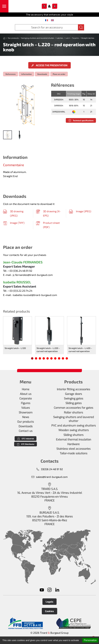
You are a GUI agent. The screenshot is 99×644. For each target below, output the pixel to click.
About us (26, 394)
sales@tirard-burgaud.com (50, 477)
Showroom (26, 413)
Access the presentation (50, 65)
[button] (4, 6)
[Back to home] (50, 6)
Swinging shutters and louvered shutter (73, 419)
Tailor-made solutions (74, 453)
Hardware (73, 444)
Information (26, 74)
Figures (26, 403)
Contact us (26, 431)
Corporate (26, 399)
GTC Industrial (26, 438)
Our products (26, 422)
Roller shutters (73, 413)
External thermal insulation (74, 440)
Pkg (84, 94)
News (26, 417)
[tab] (8, 135)
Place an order (59, 74)
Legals (50, 602)
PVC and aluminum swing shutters (74, 426)
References (11, 74)
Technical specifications (81, 120)
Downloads (42, 74)
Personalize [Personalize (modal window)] (90, 640)
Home (26, 389)
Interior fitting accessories (73, 389)
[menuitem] (47, 20)
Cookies (50, 611)
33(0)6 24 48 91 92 (50, 469)
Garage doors (73, 394)
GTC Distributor (26, 444)
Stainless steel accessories (73, 449)
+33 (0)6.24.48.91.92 (20, 271)
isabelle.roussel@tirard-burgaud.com (35, 295)
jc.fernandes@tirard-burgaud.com (33, 275)
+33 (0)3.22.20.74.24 (20, 291)
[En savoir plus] (26, 623)
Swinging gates (74, 399)
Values (26, 408)
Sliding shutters (73, 435)
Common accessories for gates (73, 408)
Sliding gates (74, 403)
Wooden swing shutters (74, 430)
